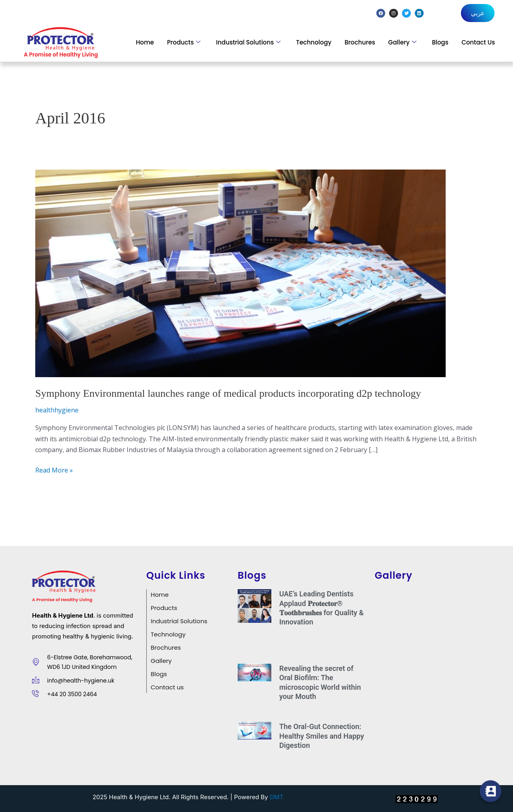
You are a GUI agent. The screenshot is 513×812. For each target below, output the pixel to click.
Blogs (440, 42)
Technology (314, 42)
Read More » (54, 470)
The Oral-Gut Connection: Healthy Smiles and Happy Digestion (322, 736)
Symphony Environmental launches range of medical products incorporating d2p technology (228, 393)
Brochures (360, 42)
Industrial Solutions (248, 42)
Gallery (402, 42)
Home (145, 42)
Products (184, 42)
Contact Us (478, 42)
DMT (277, 797)
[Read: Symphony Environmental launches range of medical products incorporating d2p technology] (240, 273)
